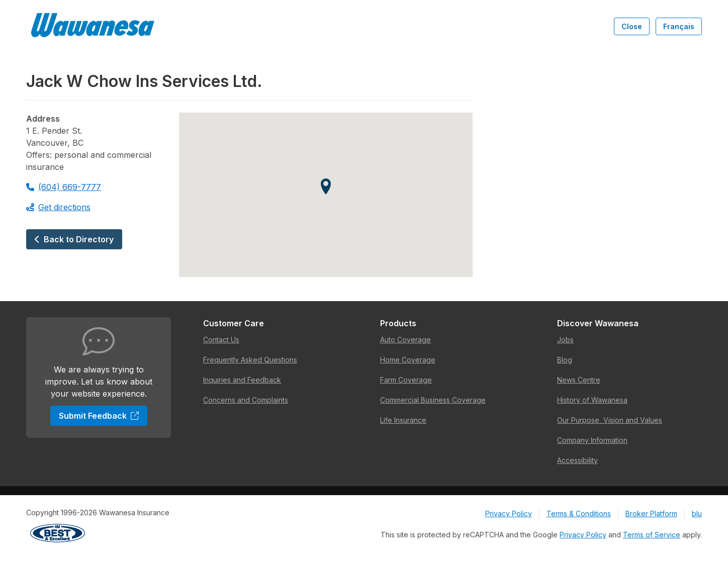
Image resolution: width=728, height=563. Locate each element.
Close (632, 26)
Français (679, 26)
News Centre (579, 380)
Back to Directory (74, 239)
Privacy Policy (509, 513)
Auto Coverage (405, 340)
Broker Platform (651, 513)
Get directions (58, 207)
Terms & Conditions (579, 513)
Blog (565, 360)
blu (697, 513)
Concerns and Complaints (246, 400)
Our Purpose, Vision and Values (610, 420)
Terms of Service (652, 535)
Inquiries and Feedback (242, 380)
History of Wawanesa (592, 400)
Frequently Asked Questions (250, 360)
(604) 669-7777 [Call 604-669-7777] (64, 187)
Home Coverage (408, 360)
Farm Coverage (406, 380)
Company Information (592, 440)
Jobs (565, 340)
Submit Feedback (99, 416)
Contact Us (221, 340)
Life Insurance (403, 420)
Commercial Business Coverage (433, 400)
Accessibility (577, 460)
